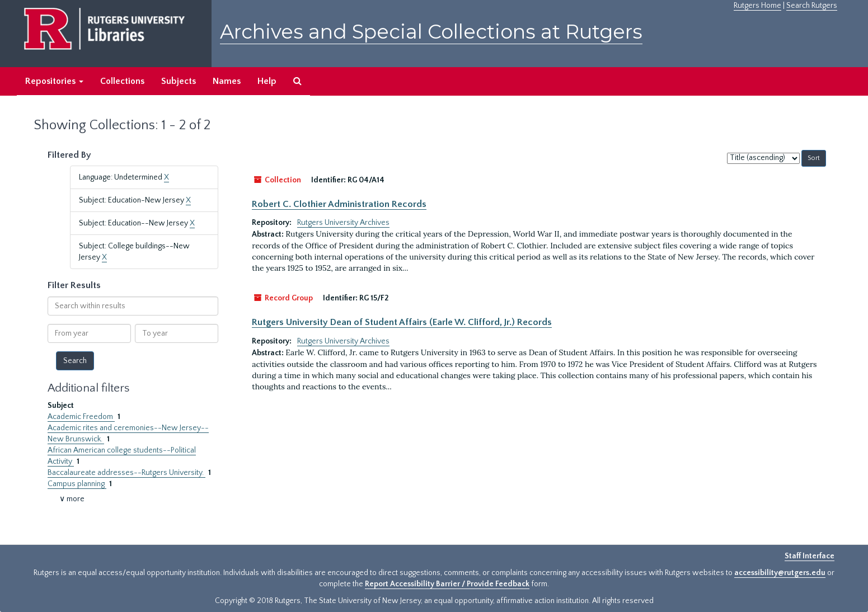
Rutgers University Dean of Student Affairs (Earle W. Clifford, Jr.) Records (402, 322)
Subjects (179, 81)
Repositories (54, 81)
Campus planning (77, 484)
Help (267, 81)
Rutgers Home (757, 6)
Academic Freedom (81, 417)
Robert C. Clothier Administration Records (339, 204)
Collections (122, 81)
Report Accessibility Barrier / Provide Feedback (447, 584)
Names (227, 81)
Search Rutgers (812, 6)
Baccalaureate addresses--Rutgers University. (126, 473)
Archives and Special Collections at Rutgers (431, 32)
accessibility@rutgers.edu (780, 573)
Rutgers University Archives (343, 223)
